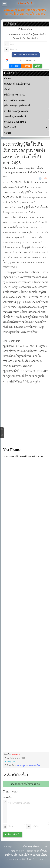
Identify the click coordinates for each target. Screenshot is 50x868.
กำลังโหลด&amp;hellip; (26, 590)
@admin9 (16, 754)
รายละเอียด (8, 798)
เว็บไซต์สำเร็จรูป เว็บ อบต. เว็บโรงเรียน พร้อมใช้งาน (26, 853)
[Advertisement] (24, 416)
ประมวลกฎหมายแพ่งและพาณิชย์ (28, 766)
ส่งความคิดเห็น (14, 835)
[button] (26, 60)
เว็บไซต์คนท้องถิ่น (32, 847)
